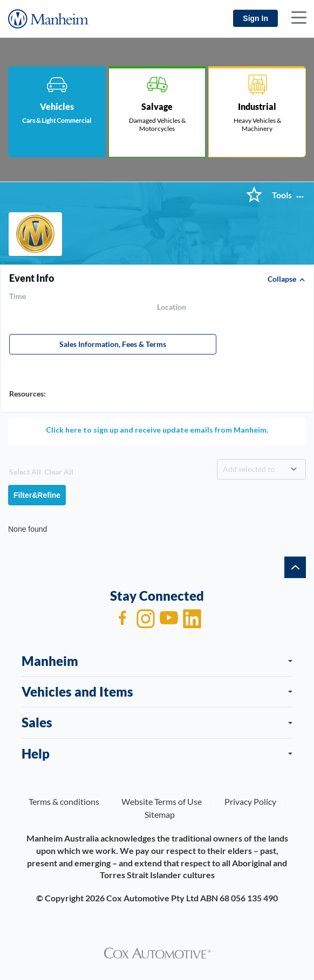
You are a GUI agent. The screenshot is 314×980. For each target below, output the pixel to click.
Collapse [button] (282, 279)
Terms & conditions (64, 801)
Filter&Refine (37, 495)
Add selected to (249, 469)
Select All (25, 472)
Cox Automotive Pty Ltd (152, 898)
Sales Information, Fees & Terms (113, 344)
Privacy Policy (250, 801)
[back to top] (295, 567)
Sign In (255, 18)
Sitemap (160, 814)
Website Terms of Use (162, 801)
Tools (282, 195)
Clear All (59, 472)
